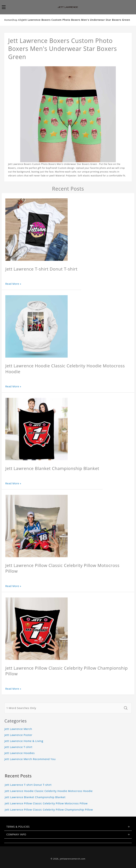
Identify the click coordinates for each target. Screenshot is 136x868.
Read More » (13, 284)
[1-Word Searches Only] (63, 708)
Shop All (16, 20)
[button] (6, 7)
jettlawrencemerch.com (73, 859)
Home (8, 20)
